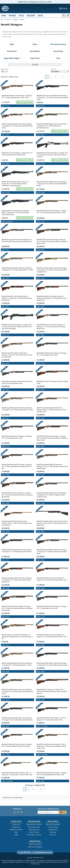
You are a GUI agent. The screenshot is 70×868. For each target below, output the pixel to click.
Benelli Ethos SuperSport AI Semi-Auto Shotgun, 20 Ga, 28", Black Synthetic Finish (17, 382)
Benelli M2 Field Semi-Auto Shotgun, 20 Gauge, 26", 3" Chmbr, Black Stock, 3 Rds (52, 354)
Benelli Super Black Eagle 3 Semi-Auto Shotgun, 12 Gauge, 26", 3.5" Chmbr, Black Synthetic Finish (17, 719)
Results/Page (5, 71)
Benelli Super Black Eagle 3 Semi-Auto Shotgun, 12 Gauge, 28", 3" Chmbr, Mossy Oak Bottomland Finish (17, 691)
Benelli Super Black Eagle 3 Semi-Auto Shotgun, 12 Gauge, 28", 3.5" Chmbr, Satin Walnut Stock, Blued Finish (17, 580)
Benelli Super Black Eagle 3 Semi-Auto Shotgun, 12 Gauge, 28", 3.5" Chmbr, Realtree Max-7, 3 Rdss (17, 409)
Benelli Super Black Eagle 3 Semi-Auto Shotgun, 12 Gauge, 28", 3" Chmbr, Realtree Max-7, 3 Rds (17, 664)
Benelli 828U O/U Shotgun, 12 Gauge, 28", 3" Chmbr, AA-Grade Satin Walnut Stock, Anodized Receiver (52, 691)
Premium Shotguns (35, 847)
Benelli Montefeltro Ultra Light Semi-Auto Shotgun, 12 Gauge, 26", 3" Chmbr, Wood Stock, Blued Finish (17, 298)
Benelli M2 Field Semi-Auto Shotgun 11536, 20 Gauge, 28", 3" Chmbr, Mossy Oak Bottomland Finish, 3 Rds (51, 746)
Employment (53, 830)
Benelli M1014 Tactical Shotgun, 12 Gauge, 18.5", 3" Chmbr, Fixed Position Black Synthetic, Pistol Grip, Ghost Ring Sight (17, 327)
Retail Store (16, 827)
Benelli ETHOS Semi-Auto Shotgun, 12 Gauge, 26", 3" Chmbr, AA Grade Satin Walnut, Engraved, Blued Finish (52, 438)
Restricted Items (34, 827)
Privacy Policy (53, 827)
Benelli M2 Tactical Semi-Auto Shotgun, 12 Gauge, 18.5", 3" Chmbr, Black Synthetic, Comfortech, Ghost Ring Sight (15, 184)
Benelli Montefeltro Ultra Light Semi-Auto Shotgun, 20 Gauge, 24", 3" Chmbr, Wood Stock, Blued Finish (52, 298)
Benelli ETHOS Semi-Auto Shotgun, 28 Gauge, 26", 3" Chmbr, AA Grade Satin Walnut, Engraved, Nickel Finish (52, 241)
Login (16, 835)
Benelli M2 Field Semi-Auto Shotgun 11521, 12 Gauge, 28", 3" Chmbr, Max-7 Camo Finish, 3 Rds (17, 774)
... (59, 77)
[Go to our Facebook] (15, 812)
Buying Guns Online (34, 824)
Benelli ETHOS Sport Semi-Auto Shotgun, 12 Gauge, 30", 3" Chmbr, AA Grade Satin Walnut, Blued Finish (51, 327)
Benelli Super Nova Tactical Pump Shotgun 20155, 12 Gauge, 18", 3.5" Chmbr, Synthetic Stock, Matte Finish (15, 213)
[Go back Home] (2, 19)
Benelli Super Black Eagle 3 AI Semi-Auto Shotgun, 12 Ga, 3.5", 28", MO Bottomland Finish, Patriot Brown (52, 466)
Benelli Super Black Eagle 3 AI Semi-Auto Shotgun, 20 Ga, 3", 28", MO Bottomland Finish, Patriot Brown (17, 523)
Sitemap (53, 832)
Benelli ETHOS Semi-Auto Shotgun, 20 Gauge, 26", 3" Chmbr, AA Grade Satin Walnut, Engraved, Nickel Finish (17, 608)
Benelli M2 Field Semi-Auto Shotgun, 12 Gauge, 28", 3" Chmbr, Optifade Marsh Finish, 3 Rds (52, 774)
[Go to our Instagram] (21, 812)
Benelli (22, 19)
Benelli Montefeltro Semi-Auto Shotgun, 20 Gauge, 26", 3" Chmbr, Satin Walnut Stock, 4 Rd (52, 636)
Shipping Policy (34, 830)
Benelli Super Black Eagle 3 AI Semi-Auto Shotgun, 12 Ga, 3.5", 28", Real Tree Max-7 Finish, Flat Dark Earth (17, 355)
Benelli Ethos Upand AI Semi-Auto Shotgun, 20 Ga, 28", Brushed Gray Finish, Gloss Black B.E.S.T (17, 240)
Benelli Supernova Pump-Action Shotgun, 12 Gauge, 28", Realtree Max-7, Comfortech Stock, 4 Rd (17, 637)
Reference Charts (16, 830)
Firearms (7, 19)
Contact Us (16, 824)
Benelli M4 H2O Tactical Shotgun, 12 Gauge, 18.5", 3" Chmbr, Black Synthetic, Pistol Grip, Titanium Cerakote (52, 155)
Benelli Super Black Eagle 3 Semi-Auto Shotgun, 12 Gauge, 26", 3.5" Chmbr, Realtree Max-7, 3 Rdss (17, 269)
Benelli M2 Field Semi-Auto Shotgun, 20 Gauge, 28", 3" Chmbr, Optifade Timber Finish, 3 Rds (17, 745)
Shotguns (15, 19)
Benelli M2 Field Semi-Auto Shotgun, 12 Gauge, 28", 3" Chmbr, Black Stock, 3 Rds (52, 607)
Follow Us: (17, 809)
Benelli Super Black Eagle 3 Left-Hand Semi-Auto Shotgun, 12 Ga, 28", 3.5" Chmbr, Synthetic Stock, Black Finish (52, 523)
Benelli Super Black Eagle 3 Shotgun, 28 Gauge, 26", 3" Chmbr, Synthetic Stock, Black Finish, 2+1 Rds (17, 466)
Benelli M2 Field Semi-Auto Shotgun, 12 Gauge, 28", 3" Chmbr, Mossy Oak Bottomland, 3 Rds (52, 212)
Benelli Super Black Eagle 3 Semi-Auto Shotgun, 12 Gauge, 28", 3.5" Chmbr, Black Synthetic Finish (52, 664)
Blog (16, 832)
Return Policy (34, 832)
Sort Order (60, 71)
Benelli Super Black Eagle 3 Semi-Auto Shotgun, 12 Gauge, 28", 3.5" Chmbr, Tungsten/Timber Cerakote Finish (52, 495)
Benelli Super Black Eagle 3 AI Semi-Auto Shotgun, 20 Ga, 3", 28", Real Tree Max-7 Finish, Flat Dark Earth (52, 410)
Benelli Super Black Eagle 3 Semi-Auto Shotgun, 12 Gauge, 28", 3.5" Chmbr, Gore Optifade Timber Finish (17, 126)
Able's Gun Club (35, 844)
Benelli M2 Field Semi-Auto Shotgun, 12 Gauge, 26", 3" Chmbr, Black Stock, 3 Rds (17, 437)
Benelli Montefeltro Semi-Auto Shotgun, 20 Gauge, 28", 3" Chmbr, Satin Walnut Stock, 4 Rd (52, 579)
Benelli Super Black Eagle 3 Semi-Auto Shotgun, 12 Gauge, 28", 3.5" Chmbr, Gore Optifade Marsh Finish (52, 184)
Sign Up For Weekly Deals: (48, 809)
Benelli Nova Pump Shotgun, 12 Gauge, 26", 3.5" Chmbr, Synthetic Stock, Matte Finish (17, 154)
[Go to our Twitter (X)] (18, 812)
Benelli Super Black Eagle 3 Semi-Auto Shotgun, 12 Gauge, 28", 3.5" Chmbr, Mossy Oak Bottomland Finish (52, 126)
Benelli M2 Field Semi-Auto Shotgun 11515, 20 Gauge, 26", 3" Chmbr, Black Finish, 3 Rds (51, 719)
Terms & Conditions (53, 824)
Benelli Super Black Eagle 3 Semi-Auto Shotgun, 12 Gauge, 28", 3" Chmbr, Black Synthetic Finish (17, 551)
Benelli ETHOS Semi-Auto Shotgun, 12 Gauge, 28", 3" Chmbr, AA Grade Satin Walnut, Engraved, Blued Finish (17, 495)
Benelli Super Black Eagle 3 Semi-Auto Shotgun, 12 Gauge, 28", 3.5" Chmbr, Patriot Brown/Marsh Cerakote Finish (52, 270)
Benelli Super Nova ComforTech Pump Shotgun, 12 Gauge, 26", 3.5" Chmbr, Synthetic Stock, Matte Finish (52, 97)
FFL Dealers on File (34, 835)
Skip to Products (35, 864)
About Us (53, 835)
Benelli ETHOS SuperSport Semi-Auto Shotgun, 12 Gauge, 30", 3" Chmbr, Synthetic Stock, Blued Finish (52, 552)
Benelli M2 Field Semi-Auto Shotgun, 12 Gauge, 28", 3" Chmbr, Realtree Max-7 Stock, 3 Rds (17, 96)
